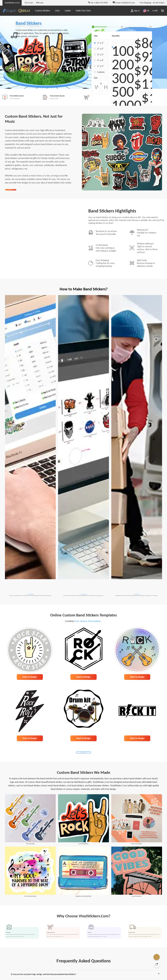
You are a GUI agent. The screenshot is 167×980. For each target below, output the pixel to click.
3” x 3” (100, 55)
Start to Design (30, 698)
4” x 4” (100, 61)
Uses (57, 11)
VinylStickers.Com (12, 3)
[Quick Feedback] (157, 964)
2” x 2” (100, 49)
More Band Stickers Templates (84, 774)
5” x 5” (100, 66)
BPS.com (40, 3)
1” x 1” (100, 43)
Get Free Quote (17, 193)
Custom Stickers (43, 11)
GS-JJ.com (29, 3)
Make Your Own (83, 11)
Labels (68, 11)
